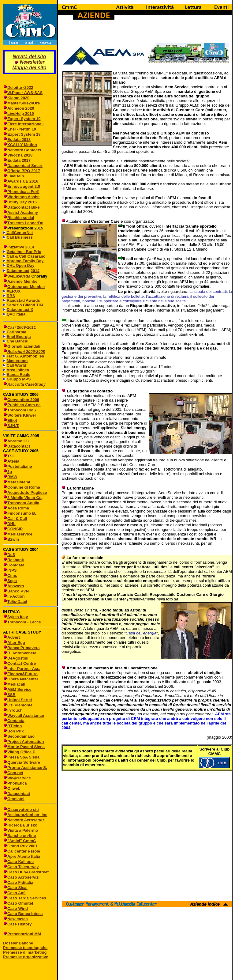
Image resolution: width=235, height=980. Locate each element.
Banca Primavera (24, 648)
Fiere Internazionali (25, 124)
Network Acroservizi (26, 820)
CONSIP (15, 529)
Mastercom (17, 361)
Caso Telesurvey (23, 867)
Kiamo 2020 (18, 98)
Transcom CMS (22, 410)
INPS (12, 570)
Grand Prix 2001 (22, 846)
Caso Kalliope (21, 862)
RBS (11, 296)
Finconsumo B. (22, 513)
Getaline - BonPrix (24, 252)
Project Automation (26, 742)
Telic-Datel (17, 602)
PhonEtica (17, 783)
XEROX (14, 291)
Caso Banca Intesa (25, 914)
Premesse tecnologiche (25, 948)
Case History (19, 924)
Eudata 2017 (19, 160)
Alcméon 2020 (21, 108)
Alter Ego (16, 643)
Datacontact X (20, 310)
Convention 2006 (23, 400)
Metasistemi (19, 482)
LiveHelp (16, 176)
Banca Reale (19, 375)
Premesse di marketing (25, 952)
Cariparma (17, 332)
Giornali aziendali (24, 346)
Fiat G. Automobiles (25, 356)
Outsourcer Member (26, 287)
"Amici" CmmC (22, 841)
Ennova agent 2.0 (24, 186)
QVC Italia (16, 314)
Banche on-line (22, 836)
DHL (11, 524)
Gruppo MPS (19, 379)
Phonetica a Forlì (23, 192)
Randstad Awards (23, 300)
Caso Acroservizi (23, 877)
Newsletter (32, 62)
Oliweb (14, 788)
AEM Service (19, 689)
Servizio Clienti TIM (25, 305)
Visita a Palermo (23, 830)
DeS (11, 555)
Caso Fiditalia (20, 882)
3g (10, 472)
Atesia (13, 461)
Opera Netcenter (23, 679)
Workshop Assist (23, 197)
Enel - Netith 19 (22, 129)
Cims (12, 575)
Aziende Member (23, 281)
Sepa (12, 581)
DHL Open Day (21, 265)
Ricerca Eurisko (22, 825)
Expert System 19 (24, 119)
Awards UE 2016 (23, 181)
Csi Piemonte (20, 705)
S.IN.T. (13, 426)
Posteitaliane (20, 466)
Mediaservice (20, 534)
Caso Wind (18, 908)
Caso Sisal (17, 888)
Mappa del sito (29, 68)
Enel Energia (19, 337)
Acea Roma (18, 508)
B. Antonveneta (22, 653)
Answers (16, 586)
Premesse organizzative (26, 957)
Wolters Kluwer (22, 415)
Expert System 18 (24, 134)
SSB (11, 695)
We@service (19, 778)
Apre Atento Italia (24, 856)
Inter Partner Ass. (24, 669)
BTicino (12, 726)
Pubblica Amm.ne (24, 405)
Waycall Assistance (26, 715)
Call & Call (17, 518)
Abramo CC (18, 441)
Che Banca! (18, 341)
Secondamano (21, 736)
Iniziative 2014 (21, 247)
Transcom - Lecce (24, 622)
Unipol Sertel (20, 700)
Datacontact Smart (25, 166)
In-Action (16, 596)
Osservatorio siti (23, 810)
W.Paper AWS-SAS (25, 93)
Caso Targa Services (27, 898)
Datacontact (18, 271)
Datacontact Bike (23, 207)
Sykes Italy (18, 617)
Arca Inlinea (18, 370)
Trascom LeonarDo (25, 223)
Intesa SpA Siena (23, 757)
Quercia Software (24, 762)
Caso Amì (16, 893)
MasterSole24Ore (24, 103)
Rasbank (16, 560)
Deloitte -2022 (20, 87)
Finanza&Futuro (22, 674)
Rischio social (21, 218)
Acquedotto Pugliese (27, 492)
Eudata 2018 (19, 140)
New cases (18, 919)
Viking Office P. (22, 752)
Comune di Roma (24, 487)
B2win (13, 539)
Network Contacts (24, 150)
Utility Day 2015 (22, 202)
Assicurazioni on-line (27, 815)
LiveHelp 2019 (21, 114)
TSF (11, 456)
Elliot (12, 420)
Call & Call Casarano (26, 256)
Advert (14, 637)
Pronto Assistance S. (27, 768)
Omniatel (16, 799)
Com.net (15, 773)
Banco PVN (18, 591)
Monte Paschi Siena (26, 747)
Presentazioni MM (22, 934)
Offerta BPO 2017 (24, 171)
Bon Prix (15, 731)
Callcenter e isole (24, 851)
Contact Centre (22, 663)
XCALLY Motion (22, 145)
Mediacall (16, 684)
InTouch (15, 710)
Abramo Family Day (25, 261)
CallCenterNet (19, 233)
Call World (17, 365)
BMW (12, 477)
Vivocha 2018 (20, 155)
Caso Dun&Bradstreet (28, 872)
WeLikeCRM (19, 276)
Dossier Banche (18, 943)
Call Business (20, 237)
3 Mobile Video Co (24, 498)
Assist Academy (23, 212)
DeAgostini (18, 658)
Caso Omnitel (20, 903)
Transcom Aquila (23, 503)
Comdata (16, 565)
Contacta (16, 721)
